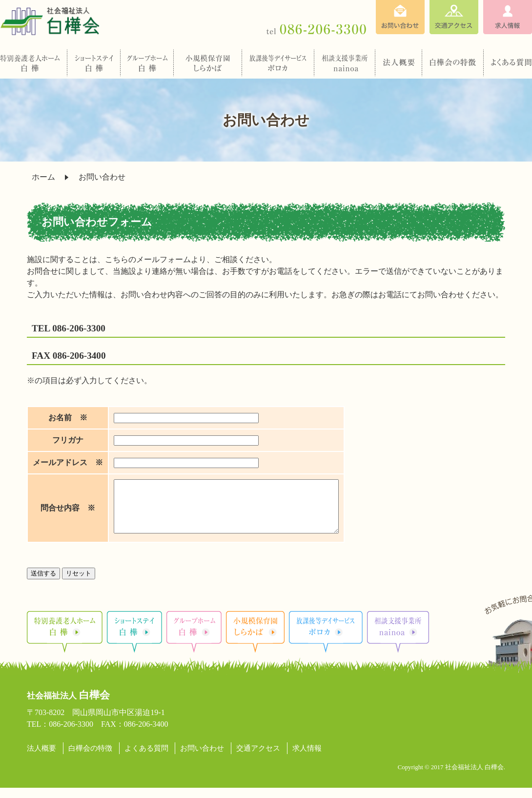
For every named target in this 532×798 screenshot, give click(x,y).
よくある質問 (146, 758)
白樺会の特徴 (90, 758)
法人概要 (41, 758)
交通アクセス (258, 758)
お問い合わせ (202, 758)
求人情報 (307, 758)
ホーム (43, 177)
